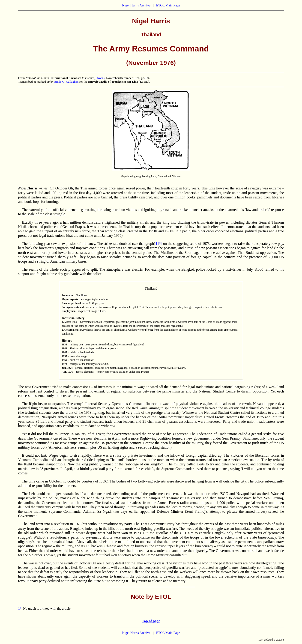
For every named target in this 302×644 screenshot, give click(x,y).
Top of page (151, 621)
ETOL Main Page (168, 5)
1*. (20, 608)
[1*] (159, 244)
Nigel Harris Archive (136, 5)
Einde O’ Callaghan (66, 82)
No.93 (101, 78)
